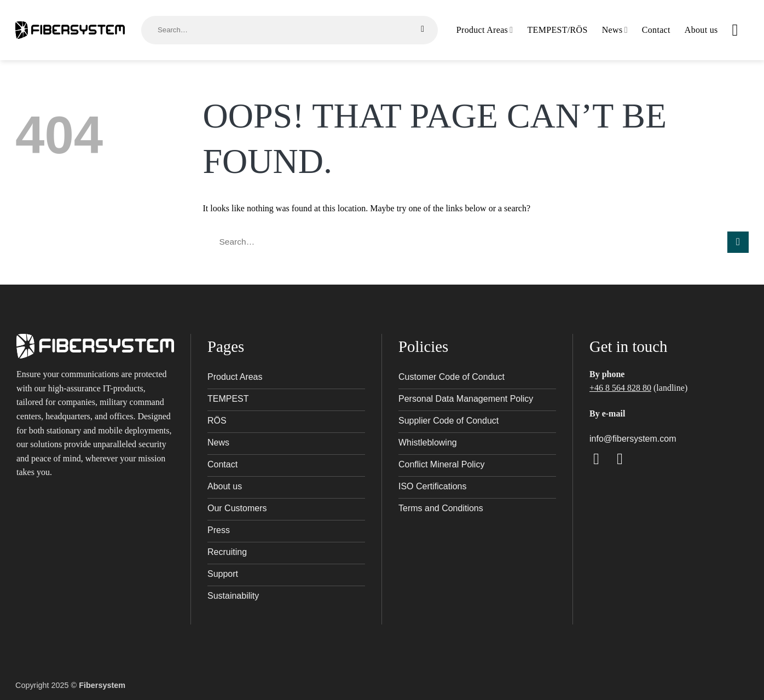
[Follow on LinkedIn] (625, 459)
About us (701, 30)
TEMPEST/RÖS (558, 30)
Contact (656, 30)
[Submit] (423, 29)
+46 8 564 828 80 (620, 388)
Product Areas (485, 30)
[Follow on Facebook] (601, 459)
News (615, 30)
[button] (740, 30)
